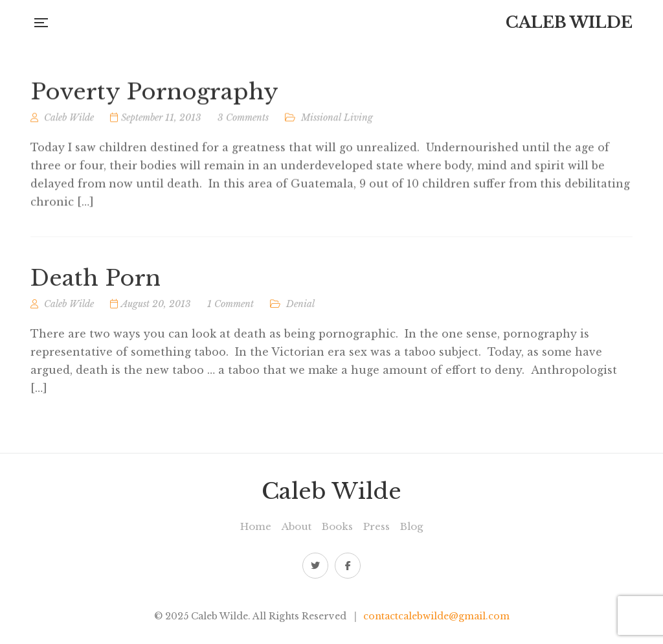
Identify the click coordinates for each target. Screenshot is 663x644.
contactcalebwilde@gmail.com (436, 616)
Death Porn (96, 282)
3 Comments (243, 121)
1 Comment (230, 308)
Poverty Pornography (154, 95)
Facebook (348, 566)
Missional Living (337, 121)
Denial (300, 308)
